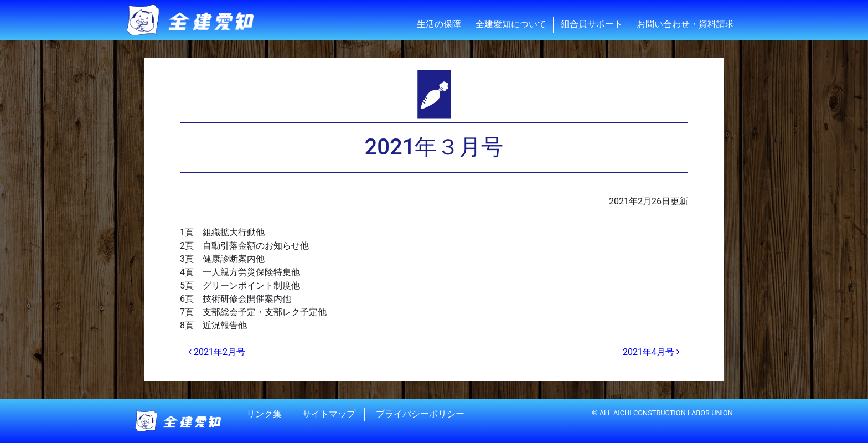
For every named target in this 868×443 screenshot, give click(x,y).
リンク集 (264, 414)
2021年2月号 (217, 352)
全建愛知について (511, 24)
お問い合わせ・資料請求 (685, 24)
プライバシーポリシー (420, 414)
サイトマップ (329, 414)
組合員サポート (592, 24)
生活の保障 (439, 24)
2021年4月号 (651, 352)
